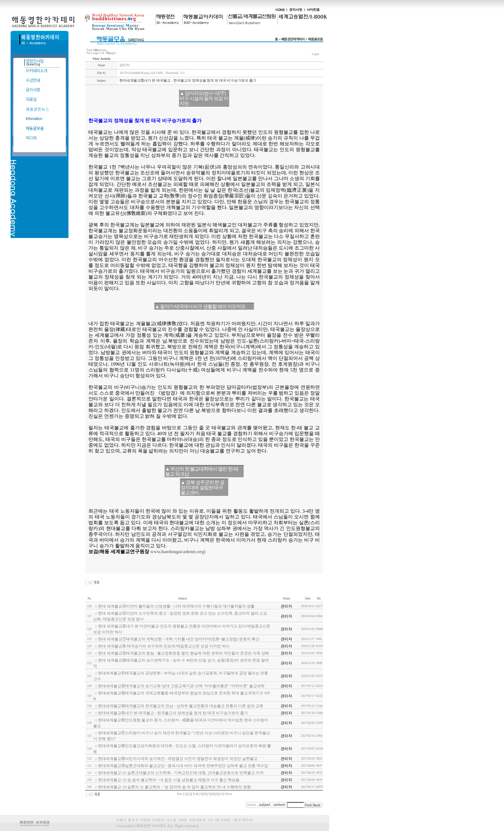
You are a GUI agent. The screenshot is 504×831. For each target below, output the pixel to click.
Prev (180, 794)
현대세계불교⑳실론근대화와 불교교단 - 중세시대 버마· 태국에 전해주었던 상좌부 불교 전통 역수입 (183, 766)
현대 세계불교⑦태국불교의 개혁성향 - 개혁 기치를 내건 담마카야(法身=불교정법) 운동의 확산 (179, 639)
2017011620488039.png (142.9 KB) (141, 73)
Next (229, 794)
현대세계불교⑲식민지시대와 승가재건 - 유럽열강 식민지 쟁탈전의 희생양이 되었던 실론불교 (178, 759)
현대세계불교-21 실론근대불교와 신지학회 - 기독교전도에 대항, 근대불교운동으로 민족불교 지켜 (181, 773)
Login (315, 54)
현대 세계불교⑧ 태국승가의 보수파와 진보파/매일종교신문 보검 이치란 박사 (164, 646)
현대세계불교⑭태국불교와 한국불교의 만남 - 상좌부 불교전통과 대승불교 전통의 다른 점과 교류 (181, 706)
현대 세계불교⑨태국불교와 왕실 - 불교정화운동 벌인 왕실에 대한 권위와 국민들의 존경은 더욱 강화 (184, 653)
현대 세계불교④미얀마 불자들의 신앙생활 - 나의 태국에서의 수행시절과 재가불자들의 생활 (176, 606)
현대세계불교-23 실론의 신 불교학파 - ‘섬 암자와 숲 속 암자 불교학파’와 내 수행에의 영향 (174, 787)
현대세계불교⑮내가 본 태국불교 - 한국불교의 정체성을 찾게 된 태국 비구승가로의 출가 (173, 713)
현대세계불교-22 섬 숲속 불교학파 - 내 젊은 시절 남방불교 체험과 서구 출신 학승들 (169, 780)
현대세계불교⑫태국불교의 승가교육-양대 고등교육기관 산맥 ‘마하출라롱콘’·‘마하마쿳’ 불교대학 (181, 686)
